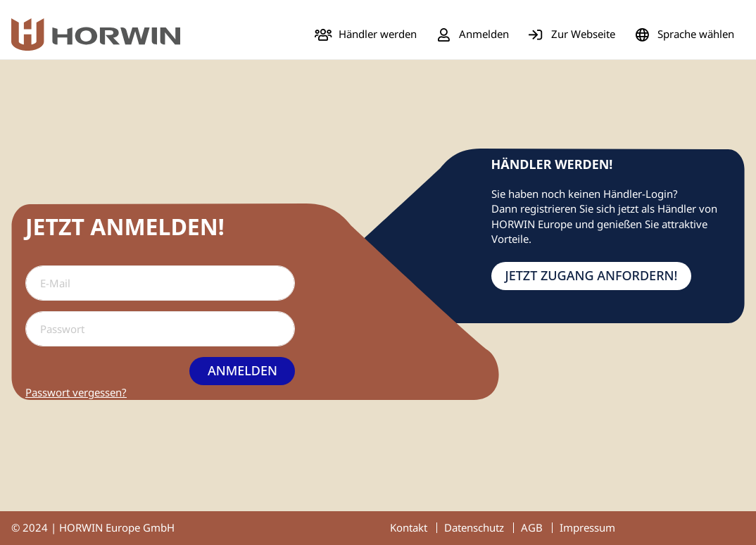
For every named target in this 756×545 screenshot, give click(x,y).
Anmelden (242, 370)
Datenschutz (474, 527)
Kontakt (409, 527)
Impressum (587, 527)
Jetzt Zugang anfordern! (592, 275)
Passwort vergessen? (76, 392)
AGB (532, 527)
